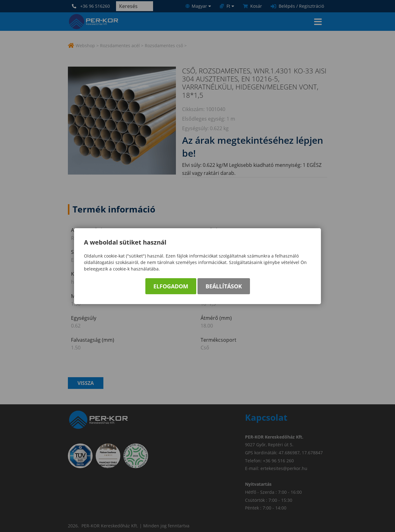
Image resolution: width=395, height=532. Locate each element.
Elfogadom (171, 287)
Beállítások (224, 287)
